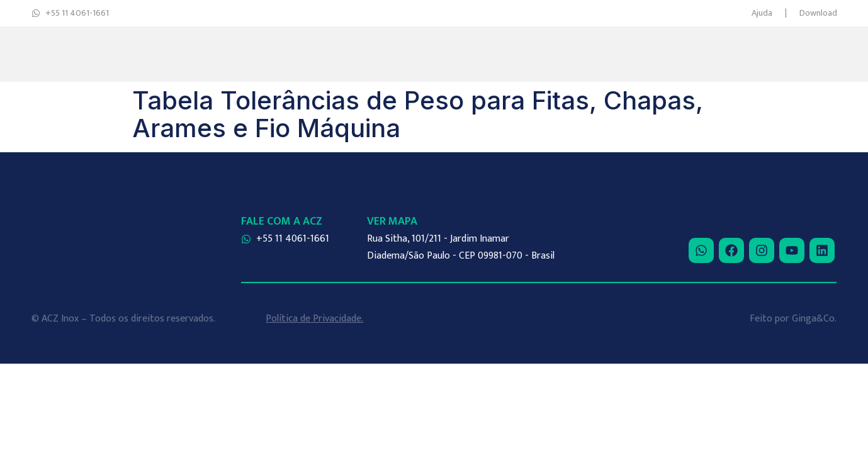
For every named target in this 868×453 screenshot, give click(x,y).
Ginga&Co (813, 319)
